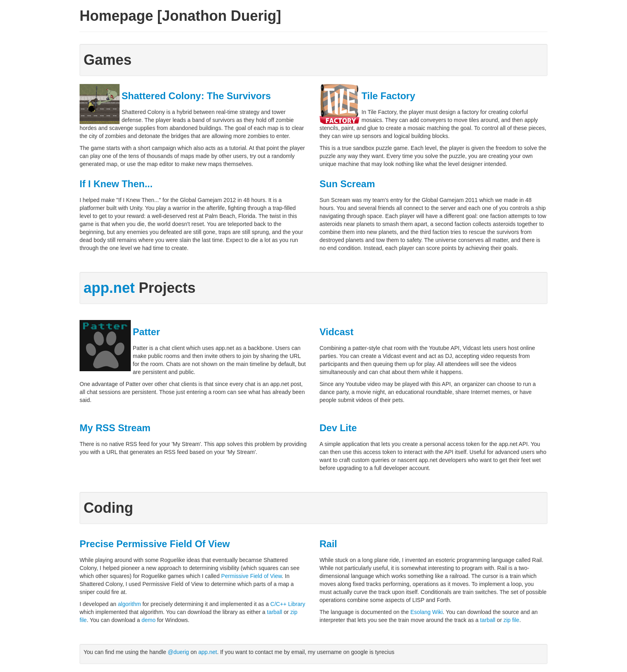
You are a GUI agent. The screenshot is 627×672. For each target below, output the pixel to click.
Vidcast (336, 332)
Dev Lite (338, 428)
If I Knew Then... (116, 184)
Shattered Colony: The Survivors (196, 96)
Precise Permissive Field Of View (155, 544)
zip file (511, 620)
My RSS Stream (115, 428)
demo (149, 620)
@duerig (178, 652)
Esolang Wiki (426, 612)
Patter (146, 332)
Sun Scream (347, 184)
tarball (275, 612)
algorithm (130, 604)
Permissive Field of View (251, 576)
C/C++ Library (288, 604)
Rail (328, 544)
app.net (109, 288)
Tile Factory (388, 96)
